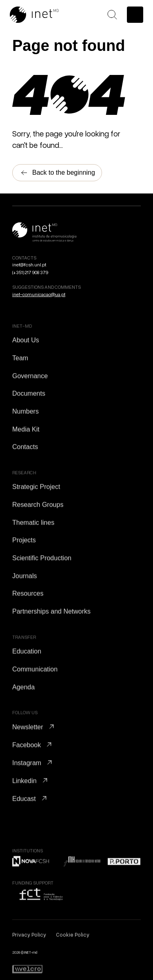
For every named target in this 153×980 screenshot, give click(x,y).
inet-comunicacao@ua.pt (39, 294)
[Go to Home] (44, 15)
